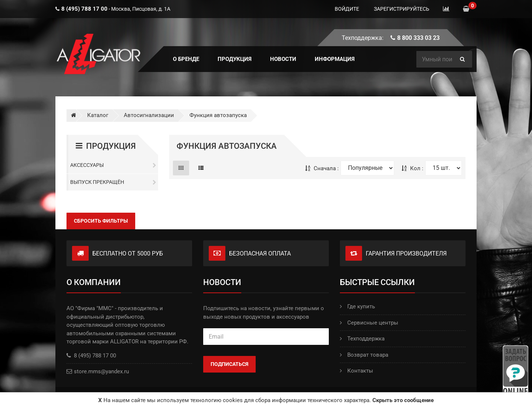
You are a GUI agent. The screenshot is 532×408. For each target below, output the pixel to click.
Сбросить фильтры (101, 221)
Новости (283, 59)
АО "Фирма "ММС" (90, 308)
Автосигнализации (149, 115)
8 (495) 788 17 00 (91, 356)
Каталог (98, 115)
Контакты (357, 371)
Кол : (412, 168)
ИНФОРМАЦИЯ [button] (335, 59)
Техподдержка (362, 339)
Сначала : (322, 168)
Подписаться (229, 364)
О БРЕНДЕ (186, 59)
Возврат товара (364, 355)
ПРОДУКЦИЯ (235, 59)
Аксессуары (113, 165)
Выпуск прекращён (113, 182)
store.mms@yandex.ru (101, 371)
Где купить (357, 306)
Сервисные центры (369, 323)
